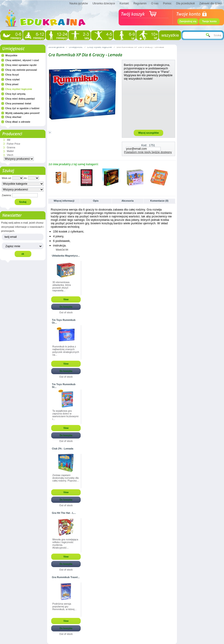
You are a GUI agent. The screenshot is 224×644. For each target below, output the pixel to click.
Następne (174, 177)
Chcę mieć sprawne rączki (21, 65)
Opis (96, 201)
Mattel (10, 151)
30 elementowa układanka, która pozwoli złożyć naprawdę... (62, 286)
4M (9, 140)
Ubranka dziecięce (104, 3)
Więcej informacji (64, 201)
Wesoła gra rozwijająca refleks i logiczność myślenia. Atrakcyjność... (65, 544)
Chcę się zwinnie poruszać (21, 70)
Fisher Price (14, 144)
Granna (11, 147)
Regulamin (140, 3)
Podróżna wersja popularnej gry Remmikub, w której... (64, 606)
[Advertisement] (149, 105)
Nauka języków (79, 3)
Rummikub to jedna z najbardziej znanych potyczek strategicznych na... (66, 351)
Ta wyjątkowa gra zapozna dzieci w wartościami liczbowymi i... (65, 415)
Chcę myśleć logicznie (19, 89)
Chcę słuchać (13, 117)
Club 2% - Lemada (63, 449)
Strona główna (56, 47)
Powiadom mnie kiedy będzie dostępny (148, 152)
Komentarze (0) (159, 201)
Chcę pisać (12, 84)
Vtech (10, 155)
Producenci (12, 134)
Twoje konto (209, 21)
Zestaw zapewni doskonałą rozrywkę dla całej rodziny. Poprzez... (66, 478)
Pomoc (167, 3)
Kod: (144, 145)
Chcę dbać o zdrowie (18, 122)
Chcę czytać (13, 79)
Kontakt (124, 3)
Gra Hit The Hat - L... (64, 513)
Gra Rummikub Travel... (66, 577)
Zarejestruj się (188, 21)
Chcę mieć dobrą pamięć (20, 99)
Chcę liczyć (12, 75)
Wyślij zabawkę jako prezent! (23, 113)
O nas (155, 3)
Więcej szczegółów (149, 133)
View (66, 299)
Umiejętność (13, 49)
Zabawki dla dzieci (211, 3)
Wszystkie (11, 55)
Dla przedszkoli (185, 3)
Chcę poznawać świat (18, 103)
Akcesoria (128, 201)
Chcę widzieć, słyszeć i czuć (22, 60)
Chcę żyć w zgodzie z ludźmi (22, 108)
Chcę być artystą (15, 94)
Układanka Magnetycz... (66, 256)
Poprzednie (49, 177)
